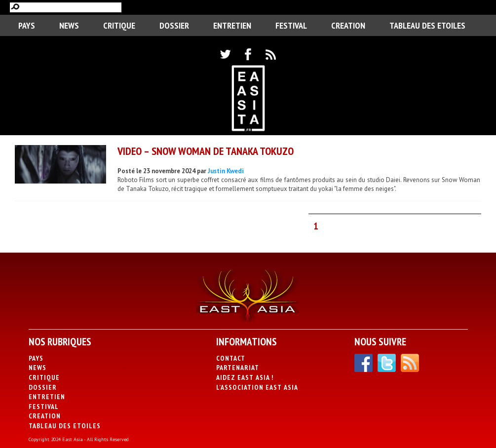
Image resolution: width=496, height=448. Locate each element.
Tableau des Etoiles (427, 25)
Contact (231, 358)
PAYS (27, 25)
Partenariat (238, 368)
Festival (291, 25)
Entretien (232, 25)
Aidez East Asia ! (245, 377)
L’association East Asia (257, 387)
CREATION (348, 25)
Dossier (174, 25)
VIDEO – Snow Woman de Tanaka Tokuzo (206, 151)
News (69, 25)
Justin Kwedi (226, 171)
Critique (119, 25)
